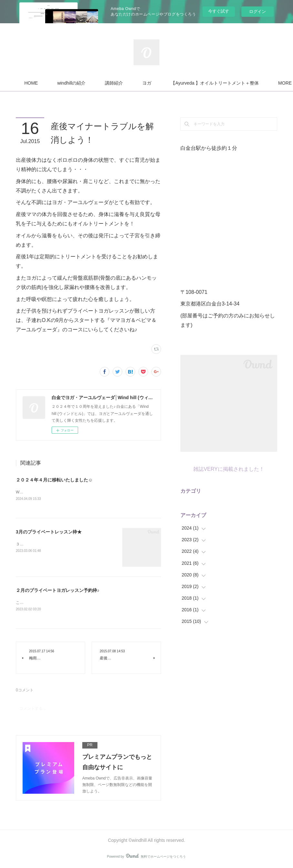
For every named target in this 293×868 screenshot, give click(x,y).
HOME (85, 83)
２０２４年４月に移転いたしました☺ (54, 480)
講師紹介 (168, 83)
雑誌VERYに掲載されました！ (229, 469)
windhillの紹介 (125, 83)
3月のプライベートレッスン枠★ (49, 532)
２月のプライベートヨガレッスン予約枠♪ (58, 591)
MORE (203, 83)
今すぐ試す (219, 11)
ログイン (258, 11)
